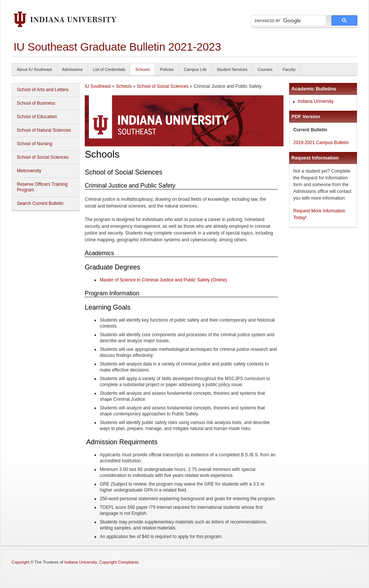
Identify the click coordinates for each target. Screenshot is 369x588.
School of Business (36, 103)
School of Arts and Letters (43, 90)
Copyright (20, 562)
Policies (167, 69)
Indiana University (316, 101)
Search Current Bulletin (40, 203)
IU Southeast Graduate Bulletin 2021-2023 (117, 47)
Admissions (73, 69)
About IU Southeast (34, 69)
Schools (142, 69)
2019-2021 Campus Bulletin (321, 143)
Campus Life (195, 69)
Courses (265, 69)
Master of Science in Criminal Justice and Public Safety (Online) (163, 280)
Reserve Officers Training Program (42, 187)
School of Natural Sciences (44, 130)
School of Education (37, 117)
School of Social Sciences (43, 157)
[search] (288, 21)
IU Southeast (98, 86)
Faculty (289, 69)
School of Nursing (35, 144)
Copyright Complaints (119, 562)
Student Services (232, 69)
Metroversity (29, 171)
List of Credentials (109, 69)
